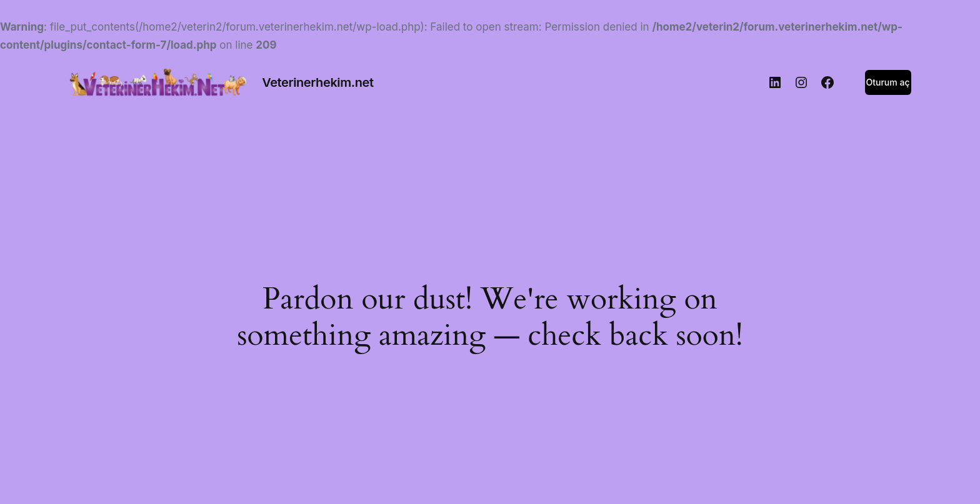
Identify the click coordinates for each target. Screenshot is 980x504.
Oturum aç (888, 82)
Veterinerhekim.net (318, 82)
